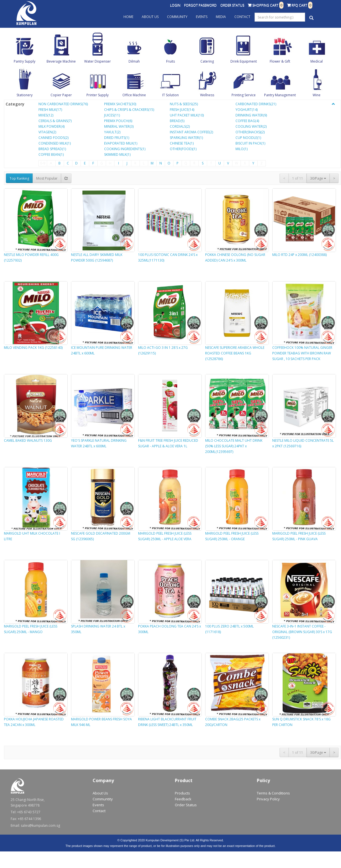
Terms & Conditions (273, 793)
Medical (317, 61)
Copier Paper (61, 95)
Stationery (25, 95)
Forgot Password (200, 5)
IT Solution (170, 95)
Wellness (207, 95)
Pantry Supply (25, 61)
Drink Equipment (244, 61)
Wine (317, 95)
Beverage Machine (61, 61)
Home (128, 17)
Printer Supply (98, 95)
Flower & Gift (280, 61)
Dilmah (134, 61)
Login (175, 5)
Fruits (170, 61)
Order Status (232, 5)
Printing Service (244, 95)
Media (221, 17)
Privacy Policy (268, 799)
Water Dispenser (98, 61)
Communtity (103, 799)
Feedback (183, 799)
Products (182, 793)
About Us (150, 17)
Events (202, 17)
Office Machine (134, 95)
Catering (207, 61)
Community (177, 17)
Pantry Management (280, 95)
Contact (242, 17)
